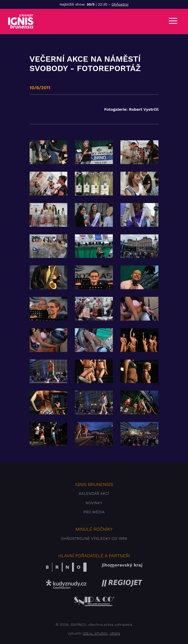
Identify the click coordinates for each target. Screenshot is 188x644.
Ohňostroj (120, 4)
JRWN (115, 633)
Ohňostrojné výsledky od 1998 (94, 539)
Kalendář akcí (94, 494)
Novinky (94, 503)
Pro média (94, 512)
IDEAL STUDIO (95, 633)
